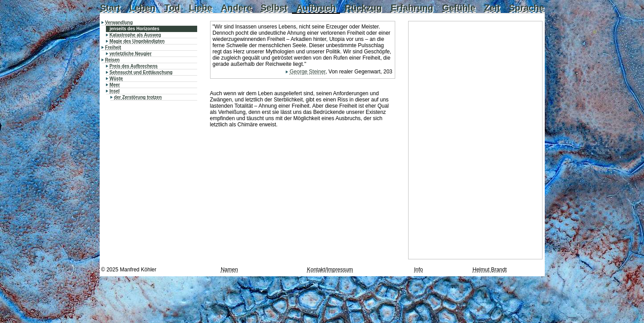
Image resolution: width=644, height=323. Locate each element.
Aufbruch (316, 8)
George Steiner (308, 72)
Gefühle (458, 8)
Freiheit (113, 47)
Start (110, 8)
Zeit (492, 8)
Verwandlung (119, 22)
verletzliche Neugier (130, 54)
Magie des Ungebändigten (137, 41)
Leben (142, 8)
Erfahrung (412, 8)
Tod (172, 8)
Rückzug (363, 8)
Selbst (274, 8)
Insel (115, 91)
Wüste (116, 79)
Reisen (112, 60)
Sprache (526, 8)
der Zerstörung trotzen (138, 97)
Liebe (200, 8)
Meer (115, 85)
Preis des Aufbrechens (134, 66)
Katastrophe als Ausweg (135, 35)
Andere (237, 8)
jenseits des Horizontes (134, 29)
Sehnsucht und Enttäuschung (141, 72)
